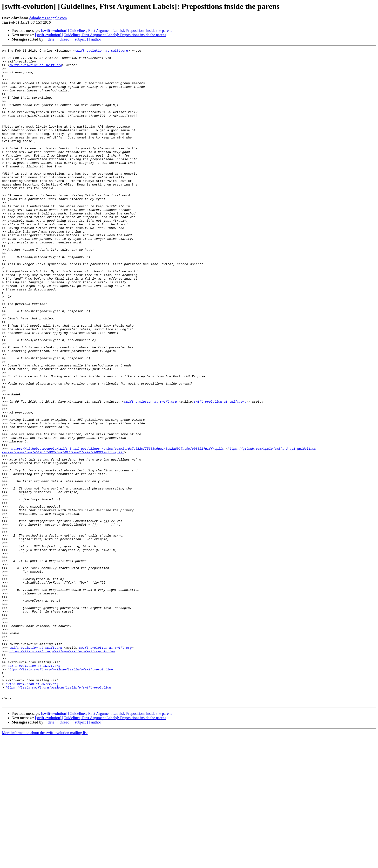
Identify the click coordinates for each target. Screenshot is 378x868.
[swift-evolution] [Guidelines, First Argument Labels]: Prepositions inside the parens (107, 31)
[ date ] (51, 39)
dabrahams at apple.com (48, 18)
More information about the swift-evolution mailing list (45, 864)
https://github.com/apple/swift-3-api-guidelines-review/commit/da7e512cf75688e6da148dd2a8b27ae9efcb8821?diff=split (118, 529)
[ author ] (96, 39)
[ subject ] (80, 39)
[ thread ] (64, 39)
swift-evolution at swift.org (101, 51)
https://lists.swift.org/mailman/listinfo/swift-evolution (62, 772)
